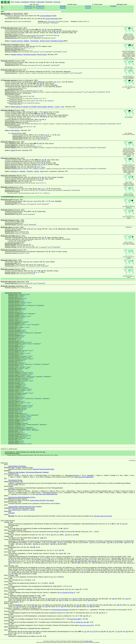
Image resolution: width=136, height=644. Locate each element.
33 (54, 605)
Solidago (26, 41)
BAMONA (45, 364)
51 (59, 82)
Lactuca (36, 171)
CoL (39, 23)
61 (74, 543)
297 (60, 550)
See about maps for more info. (103, 516)
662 (40, 144)
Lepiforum (11, 488)
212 (42, 115)
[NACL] (85, 21)
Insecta (18, 2)
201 (52, 535)
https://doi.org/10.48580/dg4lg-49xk (47, 494)
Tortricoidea (41, 2)
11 (39, 146)
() (88, 6)
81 (37, 547)
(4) (30, 190)
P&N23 (61, 21)
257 (100, 599)
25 (34, 572)
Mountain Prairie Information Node (43, 469)
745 (41, 83)
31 (81, 543)
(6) (32, 115)
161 (78, 605)
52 (42, 163)
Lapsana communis (17, 41)
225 (87, 599)
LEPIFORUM (45, 38)
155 (65, 529)
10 (74, 535)
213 (94, 632)
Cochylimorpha (28, 6)
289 (51, 544)
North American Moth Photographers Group (22, 497)
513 (74, 600)
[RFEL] (18, 17)
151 (123, 524)
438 (44, 452)
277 (34, 98)
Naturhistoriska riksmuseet (27, 507)
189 (42, 271)
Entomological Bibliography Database (37, 472)
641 (9, 633)
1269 (35, 112)
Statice (13, 150)
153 (122, 572)
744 (43, 160)
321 (127, 599)
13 (44, 189)
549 (33, 96)
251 (35, 167)
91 (42, 544)
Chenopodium (35, 41)
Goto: (31, 12)
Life (13, 2)
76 (24, 544)
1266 (42, 538)
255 (35, 166)
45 (57, 33)
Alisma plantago (42, 107)
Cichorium (30, 171)
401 (110, 632)
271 (41, 136)
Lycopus (57, 107)
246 (35, 146)
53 (49, 193)
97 (60, 599)
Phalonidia (63, 6)
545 (89, 600)
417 (47, 600)
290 (39, 189)
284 (102, 632)
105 (13, 561)
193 (90, 605)
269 (34, 544)
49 (86, 560)
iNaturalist (46, 23)
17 (43, 543)
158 (42, 180)
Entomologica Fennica (15, 480)
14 (38, 272)
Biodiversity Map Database (17, 472)
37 (58, 543)
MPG (24, 305)
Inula (62, 107)
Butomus (51, 107)
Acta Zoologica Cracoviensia (17, 466)
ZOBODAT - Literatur (28, 510)
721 (19, 633)
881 (37, 633)
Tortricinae (57, 2)
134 (55, 82)
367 (43, 177)
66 (133, 543)
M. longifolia (33, 107)
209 (93, 561)
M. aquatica (25, 107)
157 (43, 238)
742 (43, 30)
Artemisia (14, 171)
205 (50, 583)
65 (49, 599)
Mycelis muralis (45, 41)
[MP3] (45, 21)
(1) (39, 135)
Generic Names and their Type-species (42, 500)
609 (91, 607)
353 (17, 600)
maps (132, 40)
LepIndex (66, 21)
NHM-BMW (26, 22)
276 (34, 91)
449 (47, 607)
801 (28, 633)
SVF (53, 38)
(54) (29, 37)
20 (46, 135)
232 (42, 161)
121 (85, 632)
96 (41, 19)
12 (39, 37)
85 (100, 613)
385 (31, 600)
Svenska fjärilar (13, 507)
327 (35, 272)
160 (58, 35)
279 (34, 121)
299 (40, 85)
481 (60, 600)
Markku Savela (89, 641)
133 (108, 543)
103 (91, 543)
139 (44, 164)
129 (79, 561)
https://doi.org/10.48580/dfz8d (84, 477)
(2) (54, 73)
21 (65, 543)
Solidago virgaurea (17, 55)
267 (35, 37)
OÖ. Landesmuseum (15, 510)
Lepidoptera (25, 2)
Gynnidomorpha (40, 6)
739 (42, 114)
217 (17, 544)
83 (46, 117)
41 (98, 543)
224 (57, 31)
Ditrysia (33, 2)
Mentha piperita (16, 107)
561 (127, 632)
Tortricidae (49, 2)
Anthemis (23, 171)
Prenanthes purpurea (57, 41)
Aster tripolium (15, 130)
